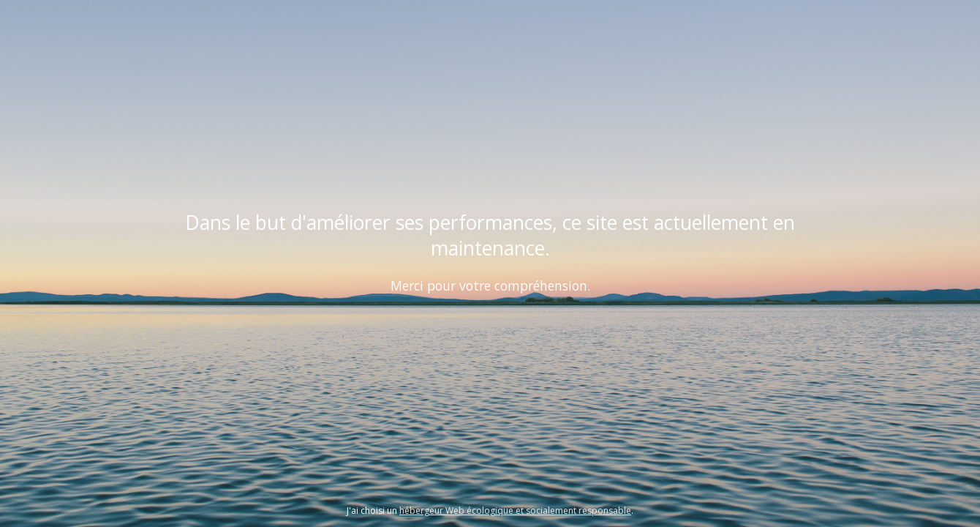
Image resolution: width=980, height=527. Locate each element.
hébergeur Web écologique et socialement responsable (515, 511)
